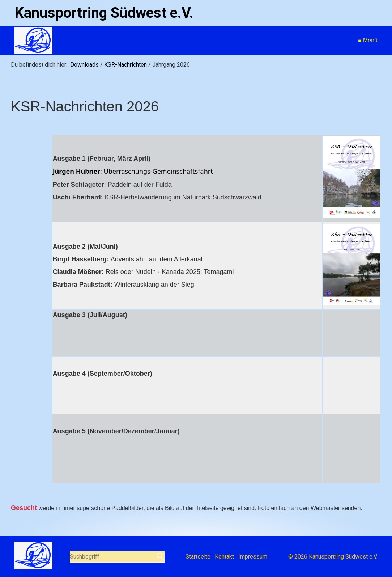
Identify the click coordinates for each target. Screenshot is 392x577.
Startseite (198, 557)
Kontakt (224, 557)
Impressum (253, 557)
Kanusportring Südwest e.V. (104, 13)
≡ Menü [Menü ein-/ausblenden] (368, 40)
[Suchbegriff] (117, 557)
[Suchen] (160, 557)
